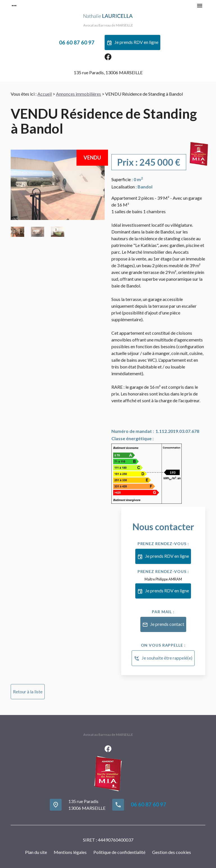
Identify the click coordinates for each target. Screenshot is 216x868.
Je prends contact (163, 625)
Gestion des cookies (172, 852)
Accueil (45, 94)
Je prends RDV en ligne (132, 43)
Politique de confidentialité (119, 852)
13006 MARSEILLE (108, 72)
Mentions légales (70, 852)
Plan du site (36, 852)
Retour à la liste (28, 692)
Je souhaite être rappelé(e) (163, 658)
